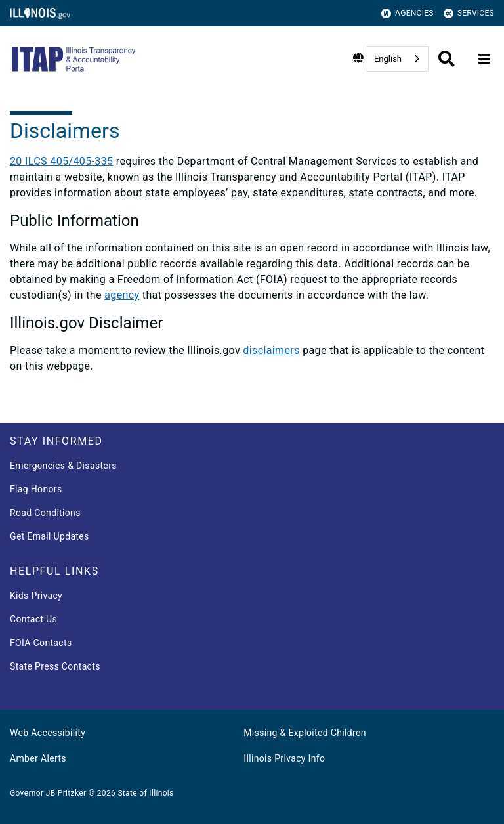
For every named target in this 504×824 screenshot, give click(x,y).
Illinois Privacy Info (284, 758)
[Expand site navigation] (484, 59)
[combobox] (398, 59)
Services (469, 13)
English (388, 59)
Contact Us (33, 619)
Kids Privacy (36, 596)
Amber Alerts (38, 758)
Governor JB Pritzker (48, 793)
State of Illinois (145, 793)
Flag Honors (36, 489)
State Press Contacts (55, 666)
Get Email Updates (50, 536)
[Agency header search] (447, 59)
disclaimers (271, 350)
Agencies (408, 13)
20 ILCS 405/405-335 (61, 161)
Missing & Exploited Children (304, 733)
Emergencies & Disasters (63, 466)
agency (122, 295)
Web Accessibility (48, 733)
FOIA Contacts (41, 643)
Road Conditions (45, 513)
